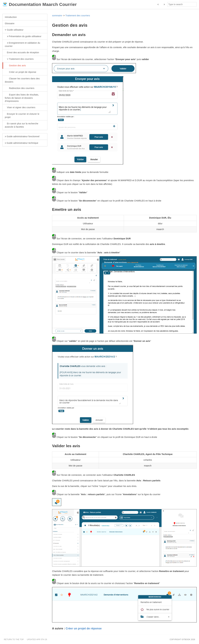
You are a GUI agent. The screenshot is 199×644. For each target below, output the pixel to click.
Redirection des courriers (20, 88)
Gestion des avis (15, 66)
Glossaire (10, 23)
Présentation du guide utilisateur (23, 36)
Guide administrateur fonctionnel (22, 137)
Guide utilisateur (14, 30)
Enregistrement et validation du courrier (22, 44)
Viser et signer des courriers (20, 108)
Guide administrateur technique (22, 143)
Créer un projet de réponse (21, 72)
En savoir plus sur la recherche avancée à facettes (22, 125)
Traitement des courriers (19, 59)
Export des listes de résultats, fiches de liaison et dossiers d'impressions (22, 98)
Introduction (11, 17)
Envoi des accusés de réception (22, 53)
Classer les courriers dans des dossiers (22, 80)
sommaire (57, 16)
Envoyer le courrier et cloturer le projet (22, 115)
